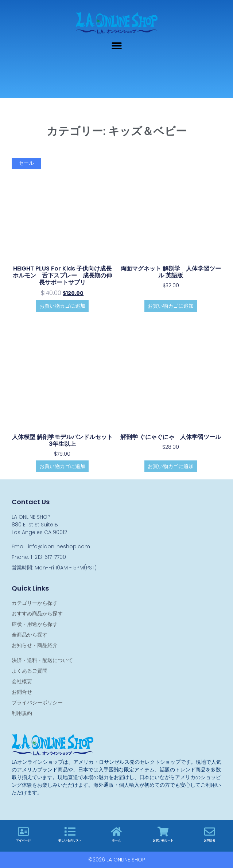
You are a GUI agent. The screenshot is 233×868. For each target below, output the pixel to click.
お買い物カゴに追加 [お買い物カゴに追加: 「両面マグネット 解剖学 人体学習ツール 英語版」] (171, 306)
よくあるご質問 (30, 671)
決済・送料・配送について (42, 660)
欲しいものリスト (70, 840)
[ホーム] (116, 832)
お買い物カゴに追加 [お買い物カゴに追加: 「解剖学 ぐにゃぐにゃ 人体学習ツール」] (171, 466)
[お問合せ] (210, 832)
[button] (116, 45)
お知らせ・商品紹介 (35, 645)
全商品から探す (30, 635)
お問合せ (22, 692)
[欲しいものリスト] (70, 832)
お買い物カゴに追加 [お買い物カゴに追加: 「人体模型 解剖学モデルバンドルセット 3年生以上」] (62, 466)
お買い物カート (163, 840)
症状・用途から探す (35, 624)
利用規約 (22, 713)
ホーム (116, 840)
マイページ (23, 840)
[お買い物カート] (163, 832)
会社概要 (22, 681)
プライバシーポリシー (37, 702)
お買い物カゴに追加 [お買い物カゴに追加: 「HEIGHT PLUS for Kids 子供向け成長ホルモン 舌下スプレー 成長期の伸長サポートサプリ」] (62, 306)
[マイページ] (23, 832)
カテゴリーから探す (35, 603)
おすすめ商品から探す (37, 614)
